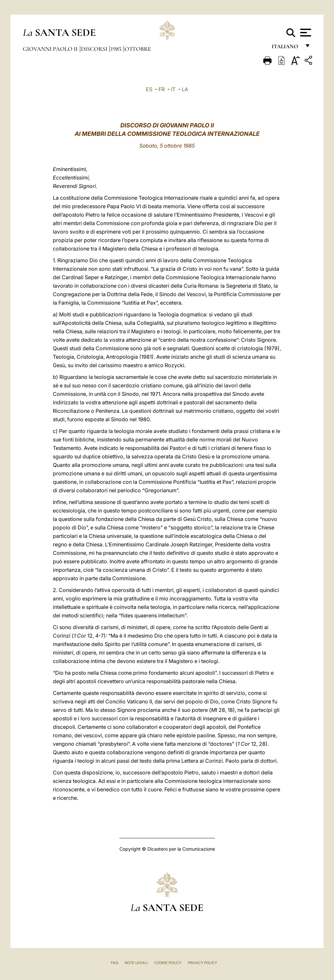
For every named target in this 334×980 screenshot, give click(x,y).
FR (162, 89)
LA (185, 89)
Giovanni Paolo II (51, 49)
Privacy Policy (202, 963)
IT (173, 89)
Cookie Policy (168, 963)
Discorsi (95, 49)
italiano (286, 48)
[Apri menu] (305, 33)
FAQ (114, 963)
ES (149, 89)
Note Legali (136, 963)
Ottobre (138, 49)
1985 (117, 49)
